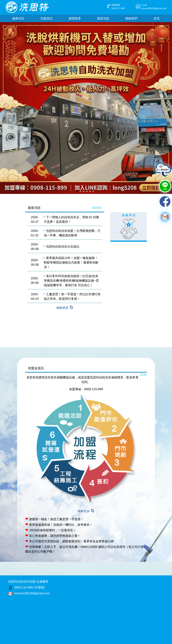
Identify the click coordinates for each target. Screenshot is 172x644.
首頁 (157, 18)
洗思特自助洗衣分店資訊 (63, 247)
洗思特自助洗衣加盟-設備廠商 (28, 582)
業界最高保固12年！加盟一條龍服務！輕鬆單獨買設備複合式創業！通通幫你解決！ (71, 263)
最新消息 (103, 18)
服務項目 (18, 18)
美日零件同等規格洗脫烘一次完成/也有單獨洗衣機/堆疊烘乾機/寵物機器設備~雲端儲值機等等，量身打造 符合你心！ (71, 281)
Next (169, 105)
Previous (3, 105)
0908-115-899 (94, 389)
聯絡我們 (131, 18)
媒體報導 (75, 18)
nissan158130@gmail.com (29, 593)
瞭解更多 (65, 308)
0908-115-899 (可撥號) (26, 587)
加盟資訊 (47, 18)
